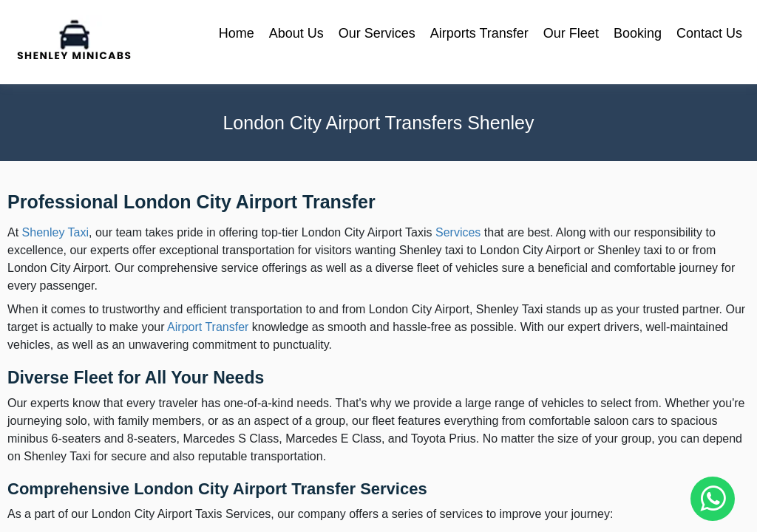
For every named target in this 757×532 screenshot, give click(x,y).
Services (458, 232)
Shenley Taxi (55, 232)
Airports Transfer (479, 33)
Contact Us (709, 33)
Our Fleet (571, 33)
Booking (638, 33)
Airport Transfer (208, 327)
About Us (296, 33)
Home (237, 33)
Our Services (377, 33)
